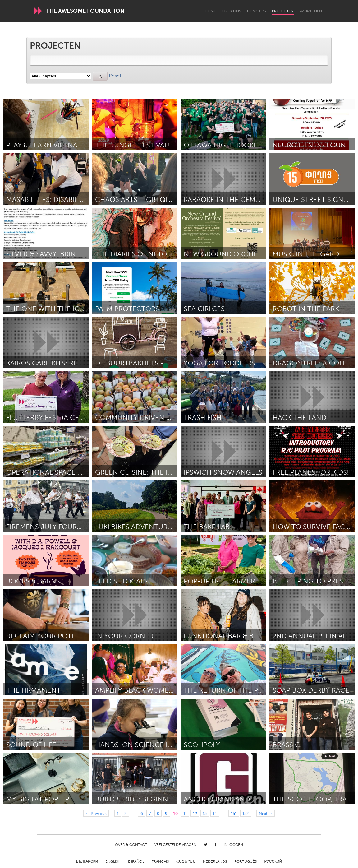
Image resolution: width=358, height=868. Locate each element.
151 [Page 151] (234, 813)
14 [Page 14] (215, 813)
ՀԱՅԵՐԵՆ (186, 861)
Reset (115, 76)
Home (210, 11)
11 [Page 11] (185, 813)
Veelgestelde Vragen (175, 845)
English (113, 861)
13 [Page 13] (205, 813)
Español (136, 861)
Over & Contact (131, 845)
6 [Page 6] (142, 813)
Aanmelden (311, 11)
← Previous (96, 813)
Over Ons (232, 11)
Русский (273, 861)
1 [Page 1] (118, 813)
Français (160, 861)
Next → (266, 813)
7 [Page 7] (150, 813)
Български (87, 861)
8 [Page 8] (158, 813)
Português (246, 861)
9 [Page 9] (166, 813)
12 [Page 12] (195, 813)
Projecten (283, 11)
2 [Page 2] (125, 813)
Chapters (256, 11)
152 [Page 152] (246, 813)
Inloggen (233, 845)
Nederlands (215, 861)
